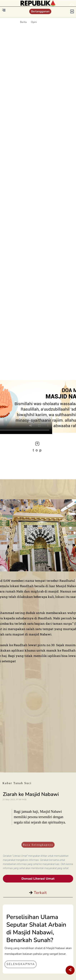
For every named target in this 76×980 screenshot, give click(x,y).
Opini (34, 22)
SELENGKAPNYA (21, 964)
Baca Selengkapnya (38, 845)
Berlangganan (40, 11)
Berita (23, 22)
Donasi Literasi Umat (38, 879)
